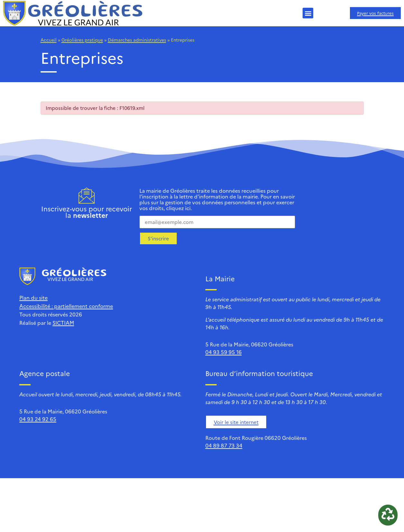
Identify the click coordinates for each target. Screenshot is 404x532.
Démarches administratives (137, 40)
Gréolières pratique (82, 40)
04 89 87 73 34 (224, 445)
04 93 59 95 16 (224, 352)
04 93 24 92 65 (38, 419)
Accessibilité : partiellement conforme (66, 306)
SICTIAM (63, 323)
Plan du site (33, 297)
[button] (308, 13)
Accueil (49, 40)
